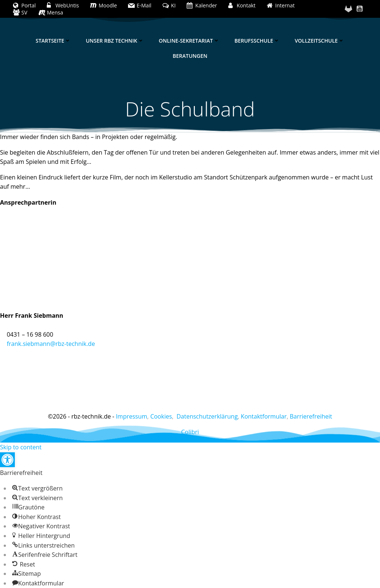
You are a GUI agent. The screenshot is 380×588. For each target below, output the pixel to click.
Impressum (131, 416)
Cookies (161, 416)
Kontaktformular (264, 416)
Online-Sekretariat (189, 41)
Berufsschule (257, 41)
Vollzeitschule (320, 41)
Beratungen (190, 56)
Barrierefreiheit (311, 416)
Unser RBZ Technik (115, 41)
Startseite (53, 41)
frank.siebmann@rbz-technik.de (51, 344)
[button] (7, 460)
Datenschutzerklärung (207, 416)
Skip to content (21, 447)
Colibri (190, 432)
